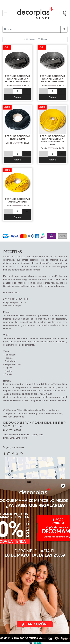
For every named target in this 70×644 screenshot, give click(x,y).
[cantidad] (17, 91)
